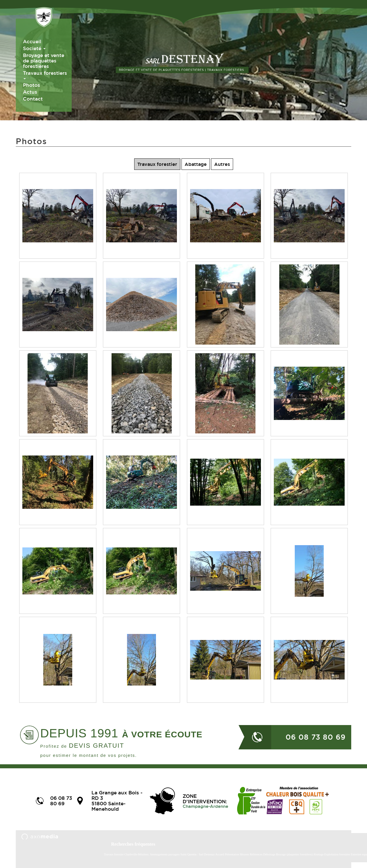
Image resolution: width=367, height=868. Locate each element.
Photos (32, 85)
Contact (33, 99)
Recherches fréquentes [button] (133, 844)
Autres (222, 164)
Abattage (196, 164)
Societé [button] (34, 48)
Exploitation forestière (337, 854)
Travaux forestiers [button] (45, 75)
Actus (30, 92)
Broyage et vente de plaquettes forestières (44, 61)
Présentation (232, 854)
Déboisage (270, 854)
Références (256, 854)
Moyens (244, 854)
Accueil (32, 41)
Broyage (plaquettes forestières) (294, 854)
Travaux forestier (157, 164)
